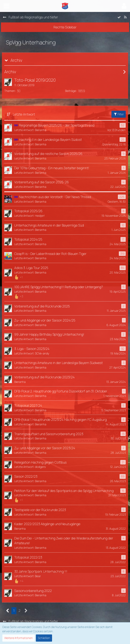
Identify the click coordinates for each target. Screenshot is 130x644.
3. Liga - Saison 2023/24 (32, 349)
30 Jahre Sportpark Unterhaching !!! (41, 571)
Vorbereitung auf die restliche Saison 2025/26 (48, 154)
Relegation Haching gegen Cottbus (40, 462)
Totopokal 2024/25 (28, 239)
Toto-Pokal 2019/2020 (35, 80)
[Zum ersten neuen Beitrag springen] (8, 82)
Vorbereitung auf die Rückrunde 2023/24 (44, 377)
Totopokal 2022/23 (28, 557)
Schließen (44, 638)
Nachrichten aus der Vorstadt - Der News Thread (55, 197)
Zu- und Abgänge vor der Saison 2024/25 (45, 320)
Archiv (16, 60)
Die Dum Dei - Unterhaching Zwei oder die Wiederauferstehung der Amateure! (64, 541)
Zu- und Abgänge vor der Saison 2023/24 (45, 448)
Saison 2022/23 (26, 476)
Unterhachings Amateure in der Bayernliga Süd (49, 225)
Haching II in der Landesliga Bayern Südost (50, 140)
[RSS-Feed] (125, 17)
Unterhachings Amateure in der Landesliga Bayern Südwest (58, 363)
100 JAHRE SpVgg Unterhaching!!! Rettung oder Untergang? (59, 287)
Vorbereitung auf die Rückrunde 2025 (42, 306)
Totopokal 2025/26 (28, 211)
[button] (6, 6)
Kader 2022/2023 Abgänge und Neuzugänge (47, 524)
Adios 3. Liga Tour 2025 (31, 268)
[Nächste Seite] (26, 611)
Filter (119, 114)
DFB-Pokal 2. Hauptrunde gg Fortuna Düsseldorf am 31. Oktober (61, 391)
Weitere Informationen (19, 638)
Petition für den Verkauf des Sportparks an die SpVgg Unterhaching (64, 491)
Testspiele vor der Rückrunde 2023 (40, 510)
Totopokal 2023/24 (28, 405)
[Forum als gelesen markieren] (119, 17)
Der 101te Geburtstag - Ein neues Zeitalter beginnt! (52, 168)
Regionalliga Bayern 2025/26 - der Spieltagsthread (57, 125)
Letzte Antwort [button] (24, 114)
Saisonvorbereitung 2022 (33, 591)
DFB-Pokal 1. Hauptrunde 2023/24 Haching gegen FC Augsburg (60, 420)
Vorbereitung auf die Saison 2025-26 (42, 182)
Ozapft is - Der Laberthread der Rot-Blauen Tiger (50, 254)
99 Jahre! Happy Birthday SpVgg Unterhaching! (49, 334)
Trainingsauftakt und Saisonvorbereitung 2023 (49, 434)
